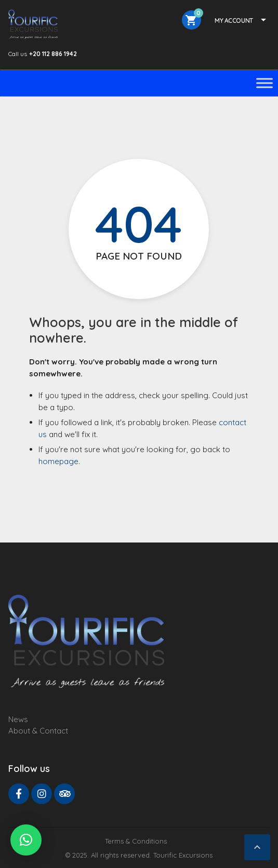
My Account (234, 21)
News (18, 719)
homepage (58, 461)
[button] (26, 840)
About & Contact (38, 731)
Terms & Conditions (136, 841)
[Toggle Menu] (264, 83)
